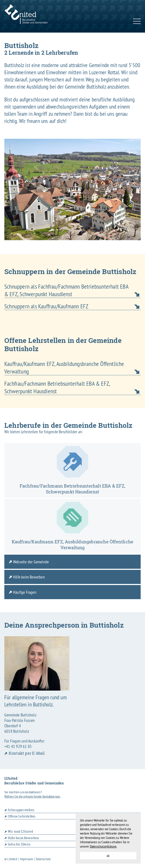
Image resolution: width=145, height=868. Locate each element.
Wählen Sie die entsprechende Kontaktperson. (33, 796)
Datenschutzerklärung (103, 846)
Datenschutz (43, 859)
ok (108, 856)
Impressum (27, 859)
